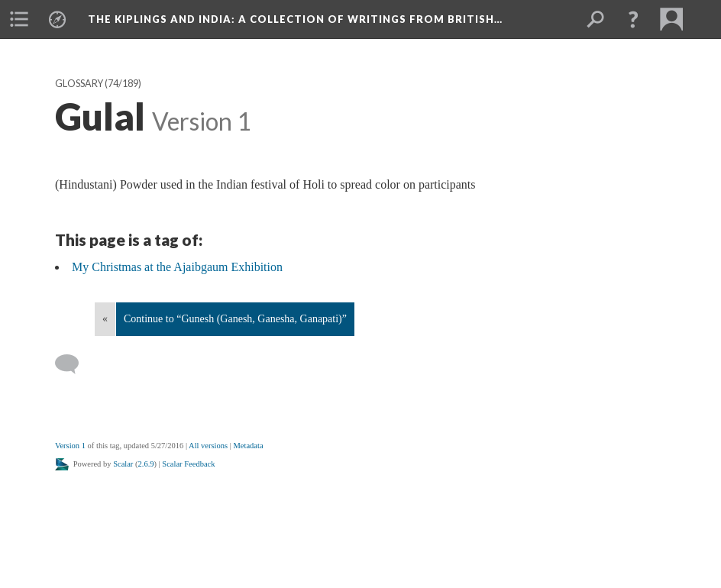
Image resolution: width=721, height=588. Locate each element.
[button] (633, 19)
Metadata (248, 446)
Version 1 (70, 446)
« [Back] (105, 319)
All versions (208, 446)
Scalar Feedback (188, 464)
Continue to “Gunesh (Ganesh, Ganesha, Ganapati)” (235, 319)
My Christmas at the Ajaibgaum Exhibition (177, 267)
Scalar (123, 464)
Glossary (79, 84)
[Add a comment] (74, 364)
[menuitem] (19, 19)
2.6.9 (146, 464)
